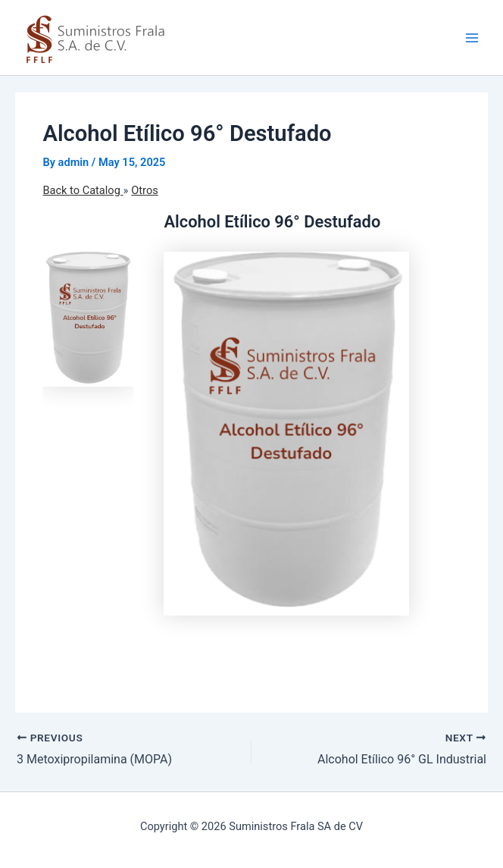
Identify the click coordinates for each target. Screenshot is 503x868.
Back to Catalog (83, 190)
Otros (144, 190)
